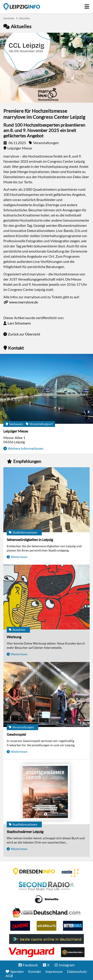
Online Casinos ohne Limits (73, 952)
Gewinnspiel (16, 734)
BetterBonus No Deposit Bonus (73, 926)
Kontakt (35, 971)
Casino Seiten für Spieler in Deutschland (46, 899)
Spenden (17, 971)
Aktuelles (24, 18)
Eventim (71, 873)
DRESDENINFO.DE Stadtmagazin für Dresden (34, 871)
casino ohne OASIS (32, 952)
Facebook (30, 965)
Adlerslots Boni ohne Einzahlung (46, 926)
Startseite (22, 6)
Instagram (67, 965)
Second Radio (46, 886)
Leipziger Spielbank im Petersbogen (46, 913)
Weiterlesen (19, 557)
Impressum (54, 971)
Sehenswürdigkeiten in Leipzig (30, 540)
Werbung (14, 637)
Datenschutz (77, 971)
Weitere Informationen (26, 448)
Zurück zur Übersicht (24, 334)
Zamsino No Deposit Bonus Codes (20, 926)
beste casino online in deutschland (46, 939)
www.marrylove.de (24, 302)
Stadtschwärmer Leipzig (25, 832)
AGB (9, 976)
